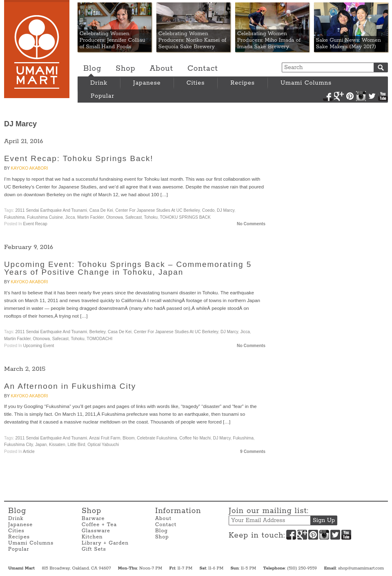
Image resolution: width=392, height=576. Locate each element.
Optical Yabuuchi (103, 445)
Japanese (147, 83)
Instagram (361, 96)
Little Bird (76, 445)
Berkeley (97, 332)
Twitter (372, 96)
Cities (196, 83)
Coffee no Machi (195, 438)
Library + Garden (105, 543)
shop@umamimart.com (361, 568)
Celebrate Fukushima (157, 438)
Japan (41, 445)
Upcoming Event (39, 346)
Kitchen (92, 537)
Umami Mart (37, 49)
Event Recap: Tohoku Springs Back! (79, 158)
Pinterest (350, 96)
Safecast (134, 217)
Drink (99, 83)
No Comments (251, 224)
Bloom (128, 438)
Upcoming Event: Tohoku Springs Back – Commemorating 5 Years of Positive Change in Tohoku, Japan (128, 268)
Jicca (70, 217)
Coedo (208, 210)
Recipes (243, 83)
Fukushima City (18, 445)
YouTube (383, 96)
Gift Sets (94, 549)
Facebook (328, 96)
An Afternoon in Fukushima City (70, 386)
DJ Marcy (226, 210)
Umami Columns (306, 83)
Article (29, 452)
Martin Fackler (90, 217)
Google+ (339, 96)
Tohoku (151, 217)
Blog (92, 69)
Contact (203, 69)
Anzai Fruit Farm (105, 438)
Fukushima (14, 217)
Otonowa (115, 217)
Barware (93, 519)
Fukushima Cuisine (45, 217)
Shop (125, 69)
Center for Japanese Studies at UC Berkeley (158, 210)
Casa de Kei (101, 210)
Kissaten (57, 445)
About (161, 69)
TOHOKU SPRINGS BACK (185, 217)
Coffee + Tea (99, 525)
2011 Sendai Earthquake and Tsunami (51, 210)
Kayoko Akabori (29, 168)
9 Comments (253, 452)
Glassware (96, 531)
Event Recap (35, 224)
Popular (102, 96)
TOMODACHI (99, 339)
